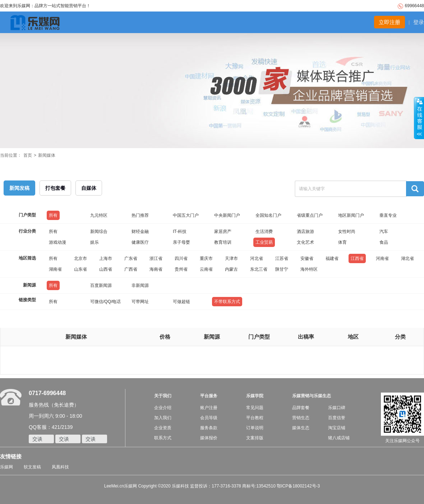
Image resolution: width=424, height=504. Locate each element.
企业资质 (163, 428)
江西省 (357, 258)
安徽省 (307, 258)
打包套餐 (55, 188)
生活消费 (264, 232)
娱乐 (95, 242)
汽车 (384, 232)
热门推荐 (140, 215)
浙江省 (156, 258)
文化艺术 (305, 242)
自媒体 (89, 188)
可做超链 (181, 302)
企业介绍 (163, 408)
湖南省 (55, 269)
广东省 (131, 258)
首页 (28, 155)
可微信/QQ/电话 (105, 302)
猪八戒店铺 (339, 438)
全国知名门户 (268, 215)
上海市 (106, 258)
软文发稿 (32, 467)
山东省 (80, 269)
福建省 (332, 258)
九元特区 (99, 215)
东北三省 (259, 269)
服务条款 (209, 428)
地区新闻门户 (351, 215)
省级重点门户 (310, 215)
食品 (384, 242)
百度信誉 (337, 418)
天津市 (231, 258)
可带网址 (140, 302)
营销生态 (301, 418)
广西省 (131, 269)
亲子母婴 (181, 242)
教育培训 (223, 242)
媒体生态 (301, 428)
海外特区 (309, 269)
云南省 (206, 269)
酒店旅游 (305, 232)
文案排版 (255, 438)
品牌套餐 (301, 408)
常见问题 (255, 408)
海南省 (156, 269)
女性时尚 (347, 232)
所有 (53, 215)
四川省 (181, 258)
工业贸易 (264, 242)
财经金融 (140, 232)
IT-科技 (180, 232)
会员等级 (209, 418)
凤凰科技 (60, 467)
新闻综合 (99, 232)
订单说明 (255, 428)
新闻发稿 (19, 188)
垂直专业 (388, 215)
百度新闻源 (101, 285)
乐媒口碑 (337, 408)
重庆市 (206, 258)
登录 (419, 22)
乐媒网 (6, 467)
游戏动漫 (57, 242)
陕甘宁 (282, 269)
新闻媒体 (47, 155)
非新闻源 (140, 285)
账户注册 (209, 408)
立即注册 (390, 22)
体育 (342, 242)
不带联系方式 (227, 302)
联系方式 (163, 438)
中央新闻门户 (227, 215)
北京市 (80, 258)
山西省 (106, 269)
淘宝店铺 (337, 428)
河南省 (382, 258)
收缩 (419, 118)
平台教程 (255, 418)
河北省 (257, 258)
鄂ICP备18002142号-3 (298, 486)
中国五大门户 (186, 215)
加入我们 (163, 418)
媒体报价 (209, 438)
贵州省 (181, 269)
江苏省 (282, 258)
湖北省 (407, 258)
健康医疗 (140, 242)
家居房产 (223, 232)
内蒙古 (231, 269)
